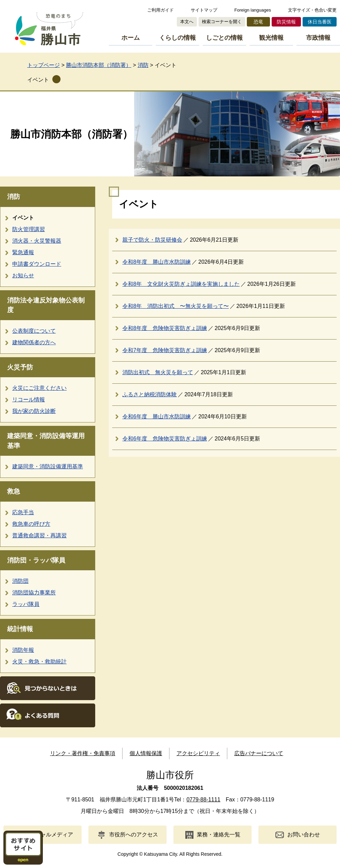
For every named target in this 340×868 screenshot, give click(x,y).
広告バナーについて (259, 753)
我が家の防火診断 (34, 411)
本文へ (187, 22)
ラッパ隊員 (26, 604)
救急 (14, 491)
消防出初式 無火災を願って (158, 372)
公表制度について (34, 331)
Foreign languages (253, 10)
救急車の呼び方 (31, 524)
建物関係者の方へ (34, 342)
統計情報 (20, 629)
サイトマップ (204, 10)
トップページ (44, 65)
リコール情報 (29, 400)
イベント (38, 80)
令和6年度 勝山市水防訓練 (157, 416)
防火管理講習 (29, 229)
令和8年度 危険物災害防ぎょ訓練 (165, 328)
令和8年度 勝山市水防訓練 (157, 262)
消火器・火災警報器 (37, 241)
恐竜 (258, 22)
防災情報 (286, 22)
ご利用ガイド (160, 10)
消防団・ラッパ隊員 (36, 560)
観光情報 (271, 38)
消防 (143, 65)
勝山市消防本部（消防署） (99, 65)
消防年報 (23, 650)
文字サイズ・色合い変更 (312, 10)
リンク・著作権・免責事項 (83, 753)
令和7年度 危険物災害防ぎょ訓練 (165, 350)
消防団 (20, 581)
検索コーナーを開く (222, 22)
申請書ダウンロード (37, 264)
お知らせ (23, 275)
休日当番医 (320, 22)
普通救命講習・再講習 (39, 535)
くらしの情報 (177, 38)
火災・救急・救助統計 (39, 662)
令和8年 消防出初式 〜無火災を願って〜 (176, 306)
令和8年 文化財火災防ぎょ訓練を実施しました (181, 284)
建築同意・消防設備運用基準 (48, 466)
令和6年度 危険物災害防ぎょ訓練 (165, 439)
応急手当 (23, 512)
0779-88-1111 (203, 800)
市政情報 (318, 38)
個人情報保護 (146, 753)
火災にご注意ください (39, 388)
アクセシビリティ (198, 753)
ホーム (131, 38)
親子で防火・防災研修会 (152, 240)
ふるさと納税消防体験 (150, 394)
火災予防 (20, 367)
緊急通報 (23, 252)
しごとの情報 (224, 38)
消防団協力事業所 (34, 593)
